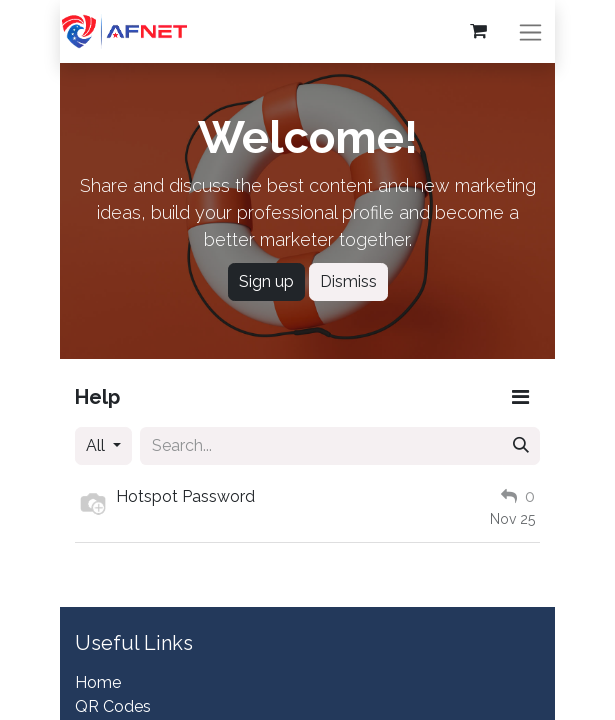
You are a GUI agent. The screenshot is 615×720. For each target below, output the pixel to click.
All (97, 445)
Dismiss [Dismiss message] (348, 281)
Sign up (266, 281)
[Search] (521, 446)
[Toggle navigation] (532, 31)
